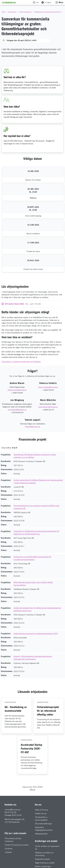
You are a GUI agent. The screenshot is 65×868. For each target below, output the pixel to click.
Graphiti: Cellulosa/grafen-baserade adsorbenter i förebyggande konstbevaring (33, 658)
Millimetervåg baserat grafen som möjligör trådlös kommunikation (33, 584)
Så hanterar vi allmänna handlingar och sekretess (21, 362)
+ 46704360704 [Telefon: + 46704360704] (17, 413)
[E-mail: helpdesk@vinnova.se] (32, 427)
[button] (9, 2)
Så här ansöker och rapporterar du (47, 848)
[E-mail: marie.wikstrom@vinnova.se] (48, 407)
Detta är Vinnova (42, 810)
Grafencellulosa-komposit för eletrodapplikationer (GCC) (36, 634)
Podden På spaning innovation (17, 845)
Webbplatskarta (41, 834)
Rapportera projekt (42, 859)
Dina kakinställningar (43, 824)
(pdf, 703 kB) (23, 304)
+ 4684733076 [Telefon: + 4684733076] (48, 390)
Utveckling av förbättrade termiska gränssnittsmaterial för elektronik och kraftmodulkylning (36, 533)
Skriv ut (32, 790)
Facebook (9, 849)
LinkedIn (8, 852)
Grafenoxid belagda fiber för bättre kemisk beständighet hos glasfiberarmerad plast (37, 609)
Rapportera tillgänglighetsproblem (44, 829)
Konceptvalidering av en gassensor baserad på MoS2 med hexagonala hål (36, 507)
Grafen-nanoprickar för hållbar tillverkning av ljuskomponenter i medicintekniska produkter (38, 481)
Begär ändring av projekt (45, 863)
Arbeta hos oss (41, 813)
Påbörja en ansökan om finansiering (44, 854)
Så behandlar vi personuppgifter (41, 819)
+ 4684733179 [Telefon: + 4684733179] (48, 410)
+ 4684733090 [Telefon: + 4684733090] (17, 393)
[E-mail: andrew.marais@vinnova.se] (17, 390)
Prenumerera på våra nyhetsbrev (13, 840)
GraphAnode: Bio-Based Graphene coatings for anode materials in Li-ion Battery (35, 456)
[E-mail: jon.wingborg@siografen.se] (17, 410)
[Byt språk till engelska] (46, 2)
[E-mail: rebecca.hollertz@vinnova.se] (48, 387)
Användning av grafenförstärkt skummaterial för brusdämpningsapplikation (32, 558)
